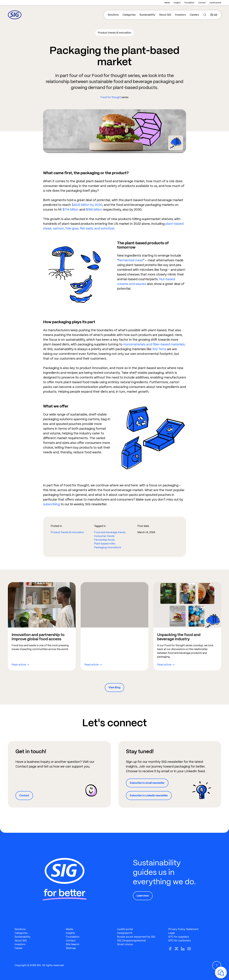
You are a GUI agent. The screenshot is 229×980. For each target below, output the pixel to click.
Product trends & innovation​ (67, 532)
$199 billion (94, 209)
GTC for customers (180, 941)
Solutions (113, 15)
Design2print (125, 933)
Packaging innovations (108, 547)
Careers (194, 15)
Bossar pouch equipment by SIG (136, 937)
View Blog (114, 687)
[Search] (205, 15)
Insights (177, 3)
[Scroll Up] (217, 966)
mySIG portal (215, 3)
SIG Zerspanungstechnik (132, 941)
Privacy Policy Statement (183, 929)
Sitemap (71, 948)
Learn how (143, 896)
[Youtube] (190, 948)
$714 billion (71, 209)
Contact (202, 3)
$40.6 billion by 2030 (87, 205)
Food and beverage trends (110, 532)
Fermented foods (104, 540)
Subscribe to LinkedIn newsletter (149, 795)
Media (167, 3)
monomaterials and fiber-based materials (154, 344)
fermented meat (131, 260)
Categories (129, 15)
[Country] (214, 15)
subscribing (51, 504)
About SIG (165, 15)
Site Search (73, 944)
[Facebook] (171, 948)
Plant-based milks (105, 544)
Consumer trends (104, 536)
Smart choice (125, 944)
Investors (180, 15)
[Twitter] (178, 948)
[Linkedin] (184, 948)
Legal (171, 933)
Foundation (189, 3)
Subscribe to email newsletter (147, 783)
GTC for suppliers (179, 937)
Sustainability (147, 15)
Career (19, 948)
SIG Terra (159, 349)
